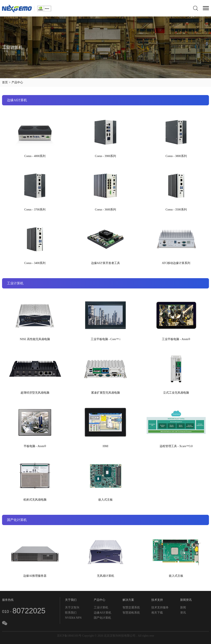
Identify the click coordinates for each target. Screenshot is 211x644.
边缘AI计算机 (103, 613)
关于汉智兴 (72, 607)
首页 (5, 82)
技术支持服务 (160, 607)
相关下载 (157, 613)
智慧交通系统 (131, 607)
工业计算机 (101, 607)
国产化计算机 (102, 618)
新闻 (183, 607)
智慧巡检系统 (131, 613)
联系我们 (71, 613)
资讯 (183, 613)
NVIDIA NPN (73, 618)
